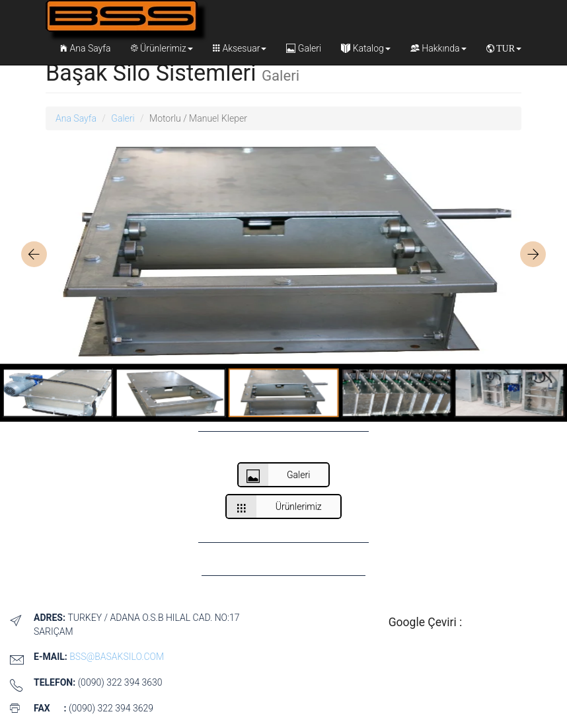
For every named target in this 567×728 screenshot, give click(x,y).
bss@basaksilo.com (117, 657)
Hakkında (438, 48)
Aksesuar (240, 48)
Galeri (304, 48)
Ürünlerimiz (162, 48)
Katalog (366, 48)
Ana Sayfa (85, 48)
